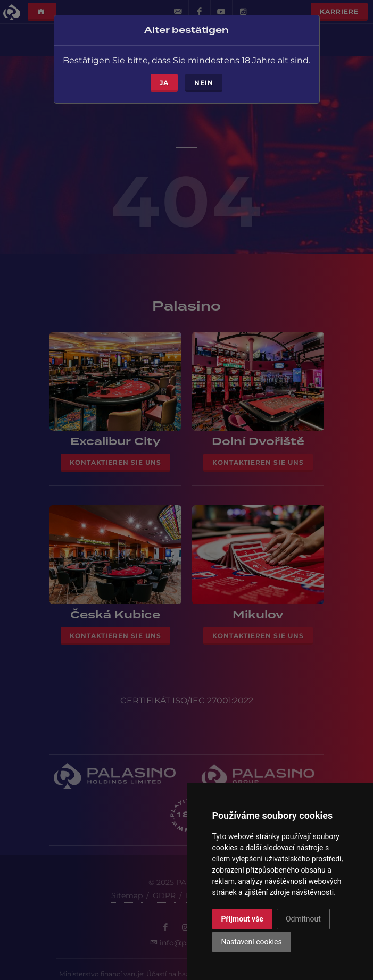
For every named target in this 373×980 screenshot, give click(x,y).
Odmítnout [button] (303, 919)
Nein (204, 81)
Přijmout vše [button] (242, 919)
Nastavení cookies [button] (252, 942)
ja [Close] (164, 81)
